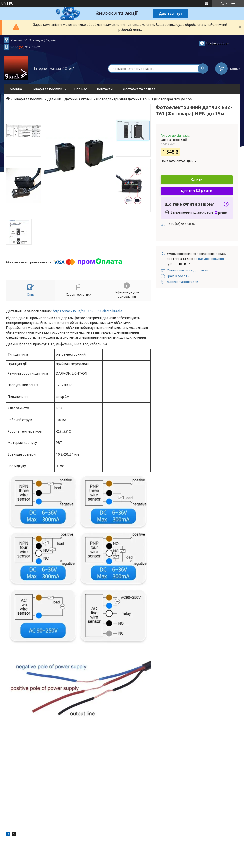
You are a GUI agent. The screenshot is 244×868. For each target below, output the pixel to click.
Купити (197, 180)
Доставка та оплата (139, 89)
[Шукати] (203, 69)
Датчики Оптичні (78, 99)
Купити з (197, 191)
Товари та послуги (47, 89)
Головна (15, 89)
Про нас (81, 89)
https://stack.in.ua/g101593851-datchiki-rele (88, 311)
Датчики (54, 99)
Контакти (105, 89)
